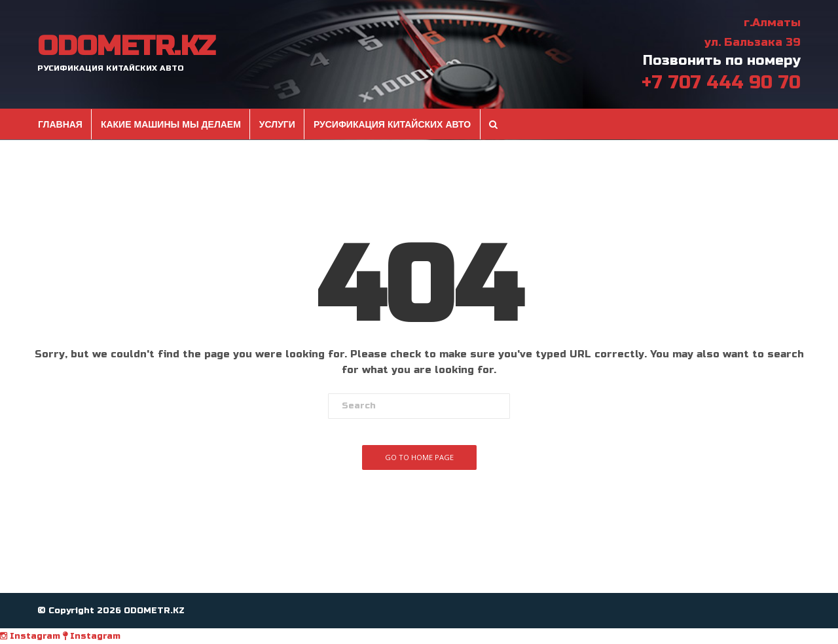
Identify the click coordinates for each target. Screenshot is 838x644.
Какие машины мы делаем (171, 124)
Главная (60, 124)
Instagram (30, 636)
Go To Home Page (419, 457)
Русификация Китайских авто (392, 124)
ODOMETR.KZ (126, 46)
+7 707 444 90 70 (721, 82)
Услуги (277, 124)
